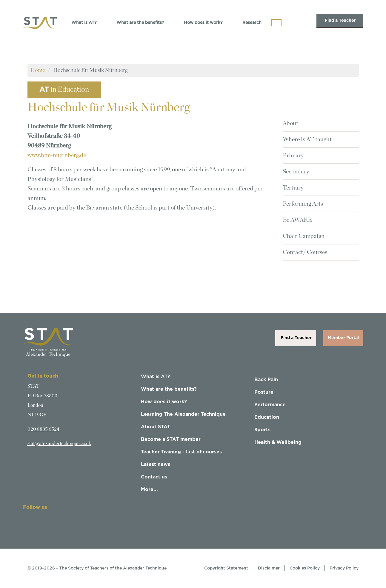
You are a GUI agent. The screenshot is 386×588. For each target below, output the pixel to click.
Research (252, 23)
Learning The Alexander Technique (183, 414)
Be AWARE (297, 220)
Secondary (296, 172)
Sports (262, 430)
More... (149, 490)
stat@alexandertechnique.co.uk (59, 444)
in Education (64, 90)
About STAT (156, 427)
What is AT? (84, 23)
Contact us (154, 477)
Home (38, 70)
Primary (293, 156)
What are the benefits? (140, 23)
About (290, 123)
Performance (270, 405)
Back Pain (266, 380)
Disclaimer (269, 568)
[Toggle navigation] (276, 23)
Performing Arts (303, 204)
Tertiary (293, 188)
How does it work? (203, 23)
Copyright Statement (226, 568)
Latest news (156, 464)
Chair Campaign (304, 236)
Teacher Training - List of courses (181, 452)
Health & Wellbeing (278, 442)
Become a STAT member (171, 439)
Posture (264, 392)
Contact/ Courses (305, 252)
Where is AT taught (307, 139)
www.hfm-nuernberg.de (57, 155)
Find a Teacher (340, 21)
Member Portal (343, 338)
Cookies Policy (305, 568)
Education (267, 417)
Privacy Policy (344, 568)
